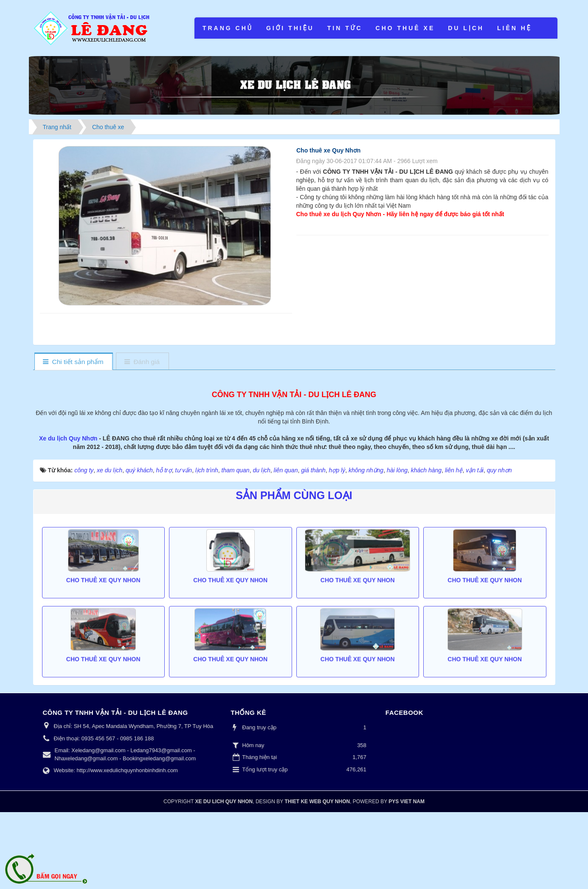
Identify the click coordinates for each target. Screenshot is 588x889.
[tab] (73, 362)
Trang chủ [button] (228, 28)
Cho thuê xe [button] (405, 28)
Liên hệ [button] (515, 28)
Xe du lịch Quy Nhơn (69, 515)
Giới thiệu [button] (290, 28)
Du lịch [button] (466, 28)
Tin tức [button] (345, 28)
